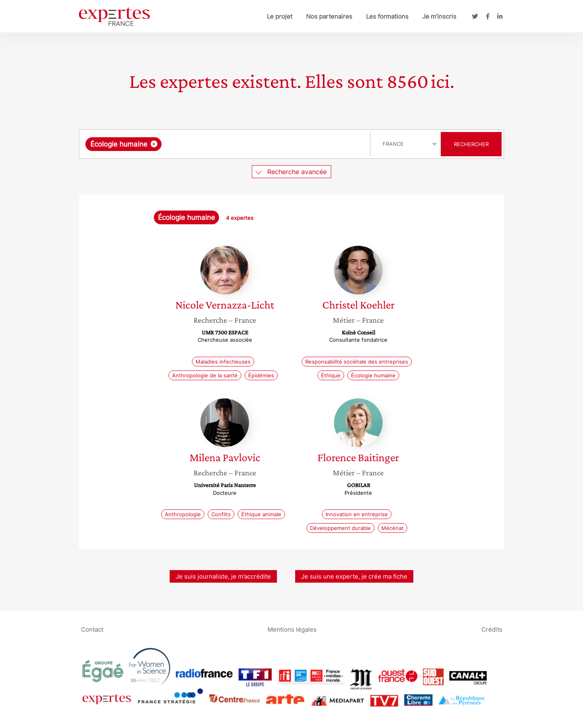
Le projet (280, 16)
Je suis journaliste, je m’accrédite (223, 576)
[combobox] (226, 144)
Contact (92, 629)
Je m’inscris (439, 16)
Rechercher (471, 144)
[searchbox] (247, 144)
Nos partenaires (329, 16)
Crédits (492, 629)
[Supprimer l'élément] (154, 144)
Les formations (387, 16)
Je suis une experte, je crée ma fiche (354, 576)
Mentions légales (292, 629)
